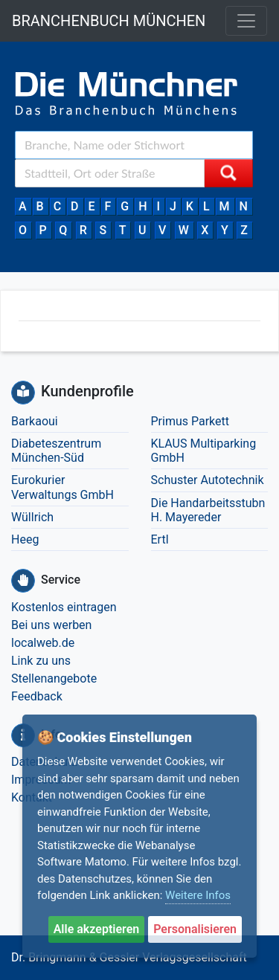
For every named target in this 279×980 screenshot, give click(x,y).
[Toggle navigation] (246, 21)
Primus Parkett (190, 421)
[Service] (23, 581)
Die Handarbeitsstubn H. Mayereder (208, 510)
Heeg (25, 539)
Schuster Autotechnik (208, 480)
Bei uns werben (51, 625)
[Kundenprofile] (23, 393)
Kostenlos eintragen (64, 607)
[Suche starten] (228, 173)
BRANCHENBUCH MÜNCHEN (109, 21)
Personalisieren (195, 929)
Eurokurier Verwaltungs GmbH (62, 487)
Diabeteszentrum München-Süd (56, 451)
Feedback (37, 696)
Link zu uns (41, 661)
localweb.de (43, 643)
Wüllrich (32, 517)
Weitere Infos (198, 895)
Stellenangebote (54, 678)
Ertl (160, 539)
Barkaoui (35, 421)
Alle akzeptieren (97, 929)
